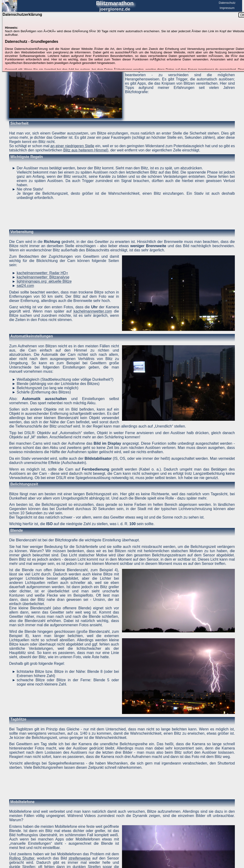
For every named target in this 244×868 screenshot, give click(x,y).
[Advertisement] (122, 214)
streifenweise (80, 858)
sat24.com (25, 286)
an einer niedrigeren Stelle (72, 146)
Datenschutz (227, 3)
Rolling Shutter (22, 858)
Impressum (227, 8)
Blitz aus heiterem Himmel (85, 150)
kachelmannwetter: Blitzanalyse (43, 277)
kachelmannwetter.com (93, 311)
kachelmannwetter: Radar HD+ (42, 273)
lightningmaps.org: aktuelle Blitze (44, 281)
